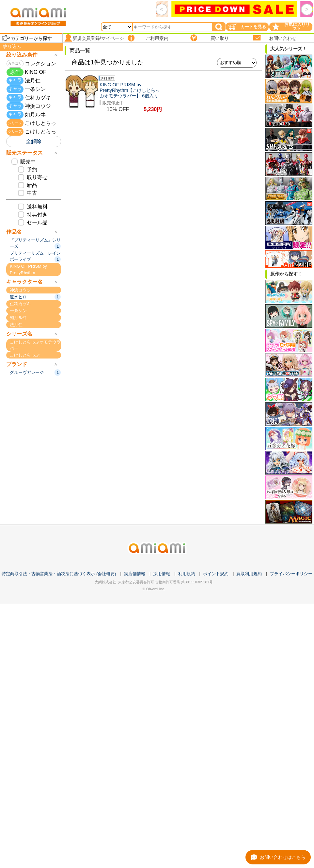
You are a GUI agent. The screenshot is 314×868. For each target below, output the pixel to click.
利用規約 (187, 574)
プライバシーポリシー (291, 574)
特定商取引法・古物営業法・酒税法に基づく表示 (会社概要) (59, 574)
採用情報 (162, 574)
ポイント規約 (216, 574)
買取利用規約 (249, 574)
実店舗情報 (135, 574)
